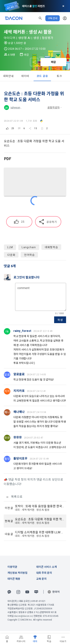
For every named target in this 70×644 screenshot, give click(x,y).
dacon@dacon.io (23, 616)
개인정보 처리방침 (17, 573)
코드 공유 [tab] (42, 76)
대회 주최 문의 (44, 573)
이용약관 (12, 567)
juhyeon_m (17, 108)
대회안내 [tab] (8, 76)
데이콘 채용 (14, 579)
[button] (40, 18)
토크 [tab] (59, 76)
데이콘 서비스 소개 (46, 567)
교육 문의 (41, 579)
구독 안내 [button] (53, 18)
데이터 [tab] (25, 76)
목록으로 (14, 497)
